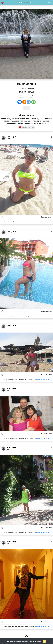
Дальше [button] (26, 108)
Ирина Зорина (12, 137)
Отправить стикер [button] (26, 127)
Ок (44, 641)
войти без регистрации (43, 222)
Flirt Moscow (25, 2)
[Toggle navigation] (49, 2)
